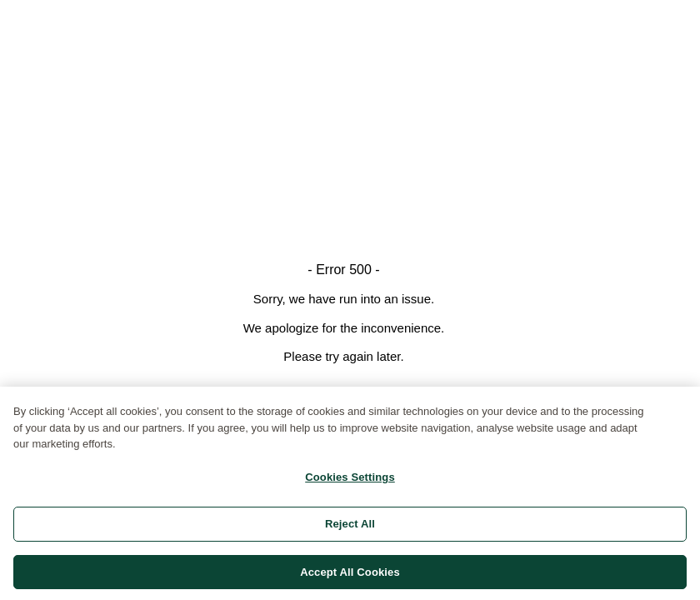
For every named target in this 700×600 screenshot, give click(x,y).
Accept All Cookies (350, 578)
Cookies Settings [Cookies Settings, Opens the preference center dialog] (350, 483)
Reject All (350, 530)
